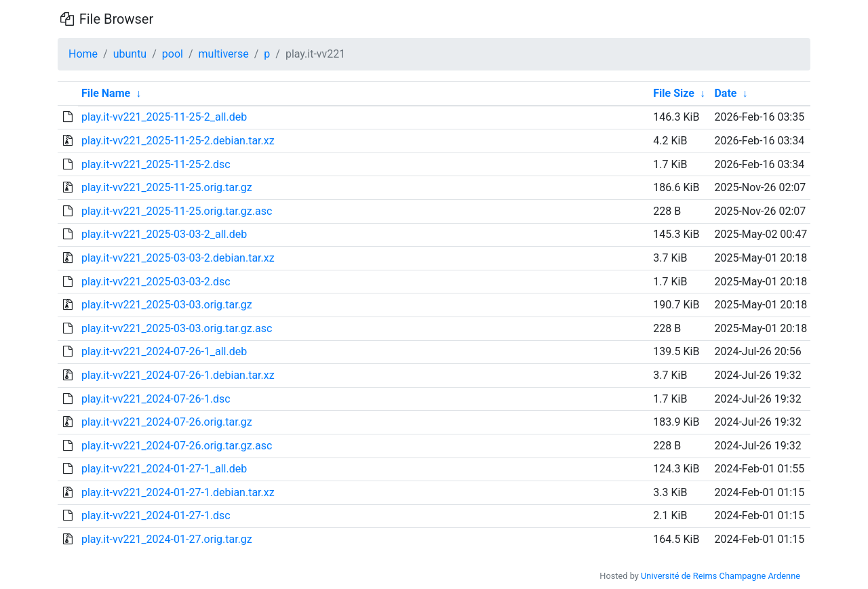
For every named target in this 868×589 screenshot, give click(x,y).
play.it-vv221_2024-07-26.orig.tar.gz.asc (177, 446)
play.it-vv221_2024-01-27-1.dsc (156, 515)
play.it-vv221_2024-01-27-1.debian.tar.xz (178, 492)
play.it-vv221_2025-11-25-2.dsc (156, 164)
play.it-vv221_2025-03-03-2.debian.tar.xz (178, 258)
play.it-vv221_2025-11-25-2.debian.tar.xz (178, 141)
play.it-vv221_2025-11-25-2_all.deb (164, 117)
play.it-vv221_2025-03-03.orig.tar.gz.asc (177, 328)
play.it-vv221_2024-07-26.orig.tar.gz (167, 422)
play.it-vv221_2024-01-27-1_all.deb (164, 469)
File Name (106, 93)
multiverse (224, 54)
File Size (674, 93)
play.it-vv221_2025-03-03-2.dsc (156, 282)
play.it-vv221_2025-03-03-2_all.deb (164, 234)
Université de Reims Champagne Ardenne (721, 576)
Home (83, 54)
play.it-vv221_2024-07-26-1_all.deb (164, 351)
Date (725, 93)
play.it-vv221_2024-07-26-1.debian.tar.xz (178, 375)
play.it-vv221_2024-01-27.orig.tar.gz (167, 539)
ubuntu (130, 54)
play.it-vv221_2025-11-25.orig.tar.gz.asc (177, 211)
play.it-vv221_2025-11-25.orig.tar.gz (167, 187)
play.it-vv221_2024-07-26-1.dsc (156, 399)
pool (173, 54)
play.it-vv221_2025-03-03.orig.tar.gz (167, 305)
